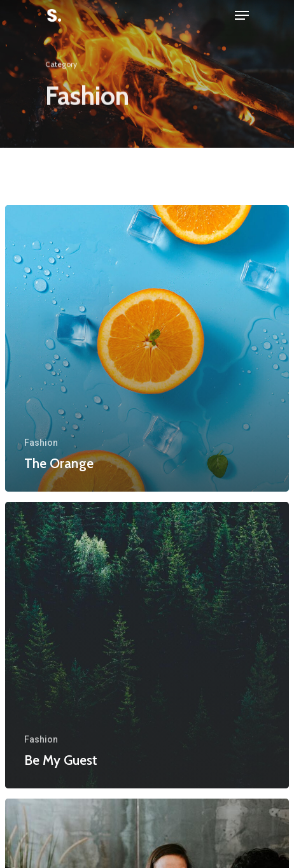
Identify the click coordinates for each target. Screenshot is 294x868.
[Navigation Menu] (242, 15)
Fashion (41, 443)
